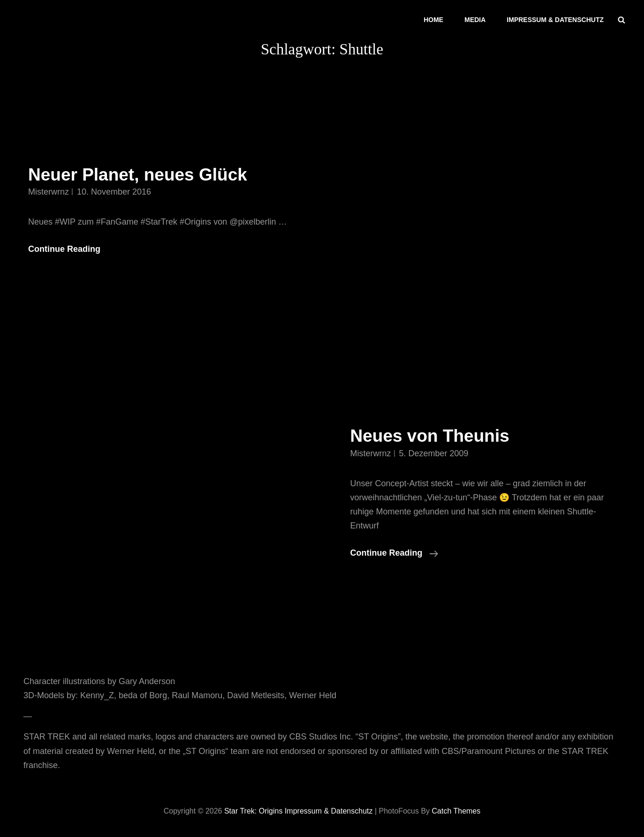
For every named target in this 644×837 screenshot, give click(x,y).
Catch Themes (456, 811)
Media (475, 20)
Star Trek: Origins (253, 811)
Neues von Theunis (430, 436)
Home (433, 20)
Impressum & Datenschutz (555, 20)
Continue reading (394, 553)
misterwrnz (49, 192)
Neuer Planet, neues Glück (138, 175)
